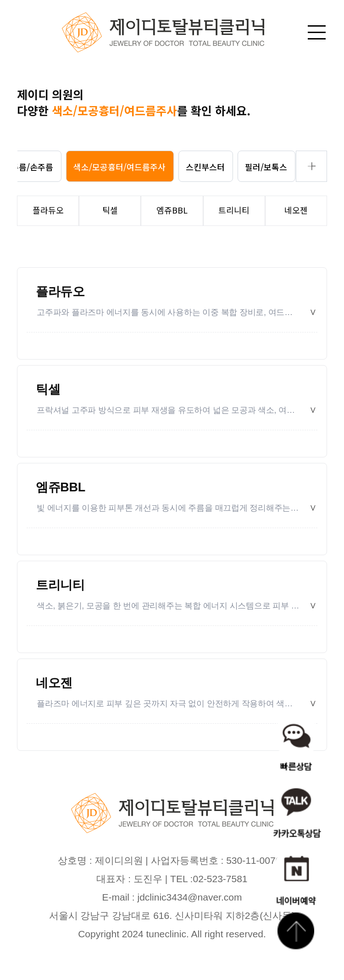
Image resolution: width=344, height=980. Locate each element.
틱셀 (48, 389)
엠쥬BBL (61, 487)
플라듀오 (60, 292)
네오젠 (54, 683)
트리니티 (60, 585)
